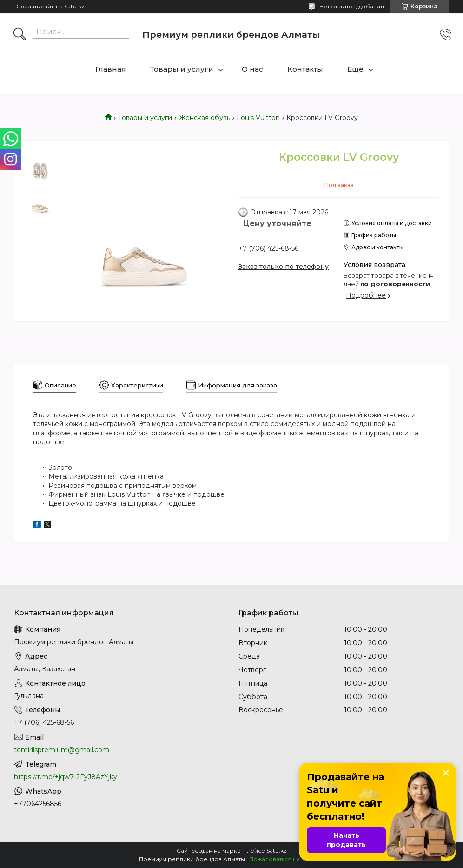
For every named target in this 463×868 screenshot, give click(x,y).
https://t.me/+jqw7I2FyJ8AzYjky (66, 777)
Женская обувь (205, 118)
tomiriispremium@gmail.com (62, 750)
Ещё (355, 69)
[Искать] (20, 35)
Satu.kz (277, 851)
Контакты (305, 69)
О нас (252, 69)
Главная (111, 69)
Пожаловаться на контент (287, 859)
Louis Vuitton (258, 118)
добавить (372, 6)
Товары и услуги (182, 69)
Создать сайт (35, 7)
